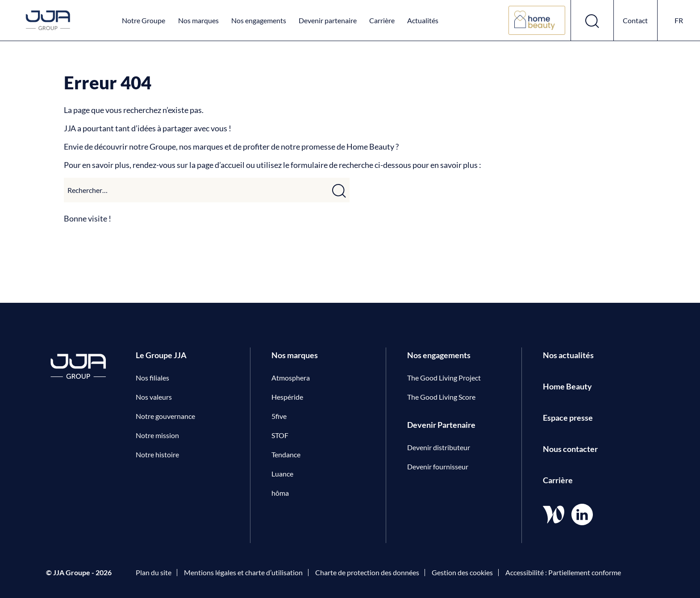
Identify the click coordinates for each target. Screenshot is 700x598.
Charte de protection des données (367, 572)
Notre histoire (157, 454)
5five (279, 416)
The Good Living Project (444, 378)
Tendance (286, 454)
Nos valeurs (154, 397)
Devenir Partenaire (441, 425)
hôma (280, 493)
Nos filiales (152, 378)
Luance (282, 474)
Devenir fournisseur (438, 466)
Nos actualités (568, 355)
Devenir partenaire (328, 20)
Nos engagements (259, 20)
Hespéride (287, 397)
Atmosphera (291, 378)
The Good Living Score (441, 397)
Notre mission (157, 435)
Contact (635, 20)
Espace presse (568, 418)
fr (679, 20)
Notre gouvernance (165, 416)
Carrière (382, 20)
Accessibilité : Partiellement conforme (563, 572)
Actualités (423, 20)
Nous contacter (570, 449)
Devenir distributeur (439, 447)
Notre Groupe (144, 20)
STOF (280, 435)
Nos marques (198, 20)
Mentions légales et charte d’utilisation (243, 572)
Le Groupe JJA (161, 355)
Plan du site (154, 572)
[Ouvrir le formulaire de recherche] (592, 20)
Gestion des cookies (462, 572)
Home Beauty (567, 386)
